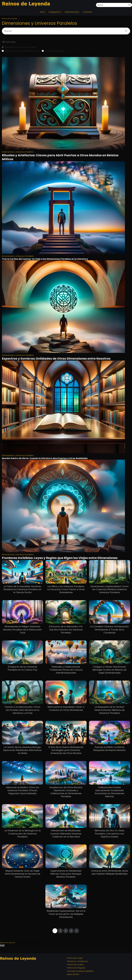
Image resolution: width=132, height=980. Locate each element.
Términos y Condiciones (77, 961)
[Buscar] (129, 5)
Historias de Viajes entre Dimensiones (21, 51)
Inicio (43, 12)
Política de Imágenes (76, 968)
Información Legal (75, 958)
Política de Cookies (75, 965)
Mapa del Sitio (73, 974)
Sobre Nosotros (72, 12)
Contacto (87, 12)
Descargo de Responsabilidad (80, 971)
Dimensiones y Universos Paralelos (19, 47)
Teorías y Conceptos (53, 51)
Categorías (54, 12)
